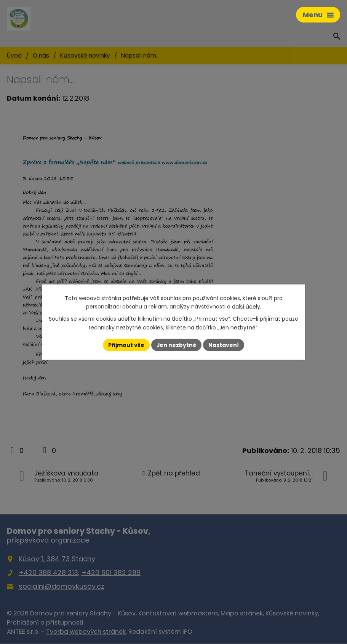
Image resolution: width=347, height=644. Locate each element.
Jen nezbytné (177, 345)
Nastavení (224, 345)
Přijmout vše (126, 345)
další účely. (247, 307)
